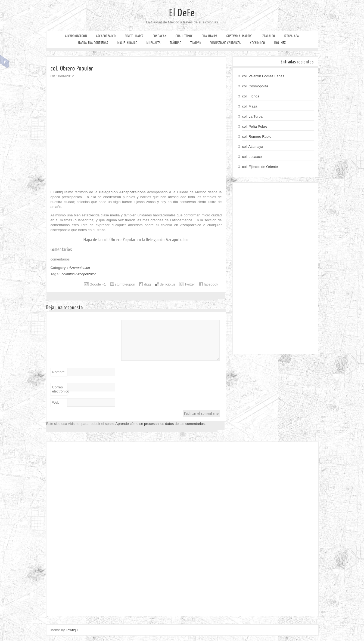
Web (56, 402)
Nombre (58, 372)
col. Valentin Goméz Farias (263, 76)
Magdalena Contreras (93, 43)
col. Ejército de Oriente (260, 167)
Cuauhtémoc (184, 36)
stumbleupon (125, 284)
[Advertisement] (275, 268)
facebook (211, 284)
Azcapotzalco (106, 36)
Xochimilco (257, 43)
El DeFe (182, 13)
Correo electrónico (60, 389)
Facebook (5, 62)
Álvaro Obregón (76, 36)
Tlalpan (196, 43)
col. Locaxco (252, 157)
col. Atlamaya (253, 147)
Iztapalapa (292, 36)
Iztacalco (268, 36)
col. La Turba (252, 116)
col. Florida (251, 96)
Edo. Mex (280, 43)
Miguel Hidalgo (127, 43)
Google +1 (98, 284)
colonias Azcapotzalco (79, 274)
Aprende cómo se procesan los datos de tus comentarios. (161, 424)
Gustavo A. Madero (239, 36)
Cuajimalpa (209, 36)
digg (147, 284)
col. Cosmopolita (255, 86)
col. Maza (250, 106)
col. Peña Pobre (255, 126)
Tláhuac (175, 43)
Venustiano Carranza (225, 43)
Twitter (189, 284)
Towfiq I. (72, 630)
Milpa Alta (153, 43)
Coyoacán (160, 36)
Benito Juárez (134, 36)
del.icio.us (168, 284)
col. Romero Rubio (257, 137)
